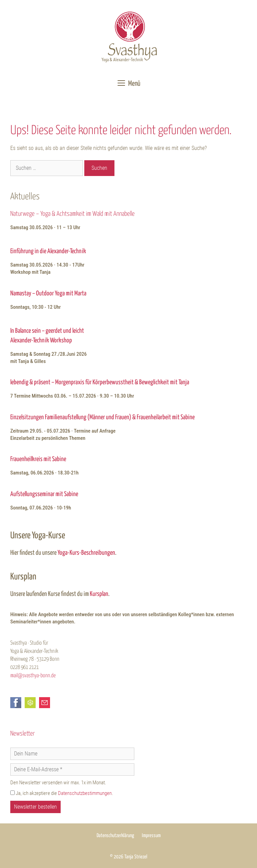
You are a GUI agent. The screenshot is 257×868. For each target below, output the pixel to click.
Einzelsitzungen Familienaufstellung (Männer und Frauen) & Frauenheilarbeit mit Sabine (102, 417)
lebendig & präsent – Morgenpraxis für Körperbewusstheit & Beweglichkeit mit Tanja (100, 382)
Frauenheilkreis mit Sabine (38, 459)
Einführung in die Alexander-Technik (48, 251)
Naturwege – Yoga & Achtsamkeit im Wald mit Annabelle (72, 214)
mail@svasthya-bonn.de (33, 676)
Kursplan (99, 594)
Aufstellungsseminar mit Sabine (44, 494)
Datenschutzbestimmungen (85, 793)
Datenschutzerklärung (115, 836)
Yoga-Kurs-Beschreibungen (86, 553)
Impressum (151, 836)
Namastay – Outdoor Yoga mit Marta (48, 294)
